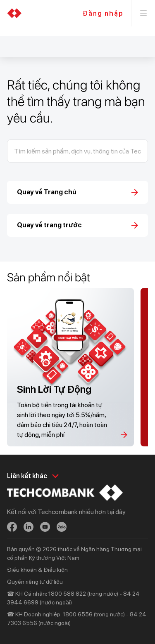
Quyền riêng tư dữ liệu (35, 582)
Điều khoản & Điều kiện (37, 570)
